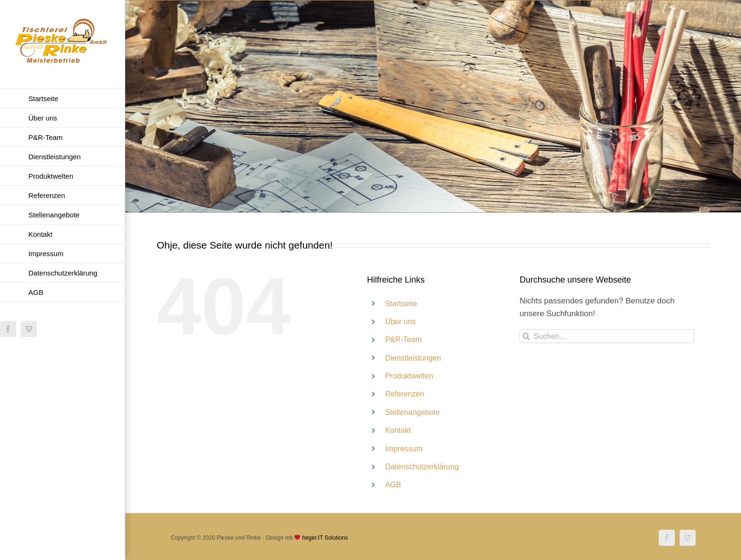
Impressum (404, 449)
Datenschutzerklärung (422, 467)
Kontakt (398, 430)
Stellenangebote (413, 412)
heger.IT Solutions (325, 538)
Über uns (401, 322)
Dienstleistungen (413, 358)
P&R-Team (403, 340)
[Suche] (526, 336)
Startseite (401, 304)
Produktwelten (409, 376)
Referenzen (405, 394)
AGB (393, 485)
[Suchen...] (607, 336)
